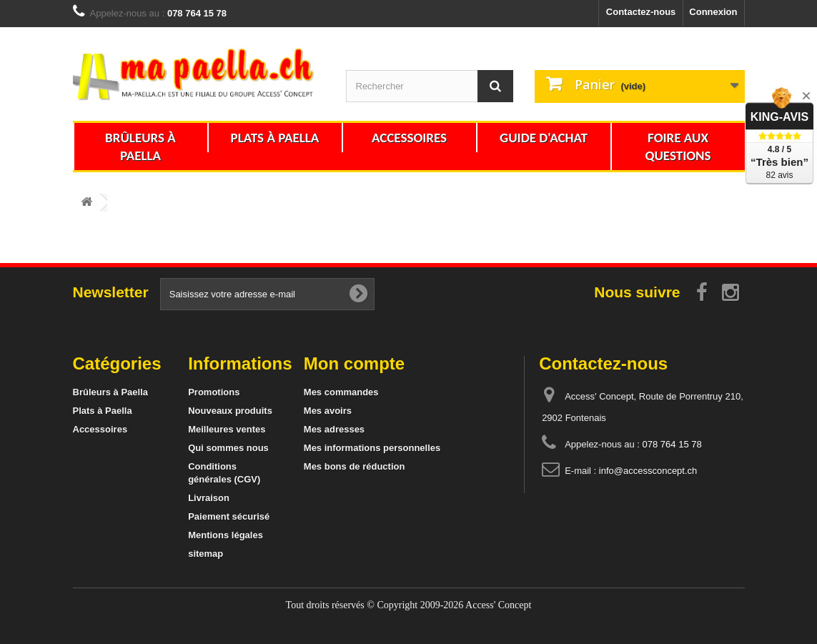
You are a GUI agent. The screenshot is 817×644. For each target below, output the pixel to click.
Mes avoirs (328, 411)
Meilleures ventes (227, 429)
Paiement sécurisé (229, 516)
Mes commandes (341, 392)
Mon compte (354, 363)
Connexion (713, 12)
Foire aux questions (678, 147)
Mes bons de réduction (355, 466)
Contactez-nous (641, 12)
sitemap (206, 554)
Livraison (209, 498)
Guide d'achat (544, 138)
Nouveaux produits (230, 411)
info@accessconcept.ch (648, 471)
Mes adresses (334, 429)
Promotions (214, 392)
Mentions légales (226, 535)
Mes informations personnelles (372, 448)
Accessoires (409, 138)
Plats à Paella (275, 138)
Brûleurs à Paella (140, 147)
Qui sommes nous (228, 448)
